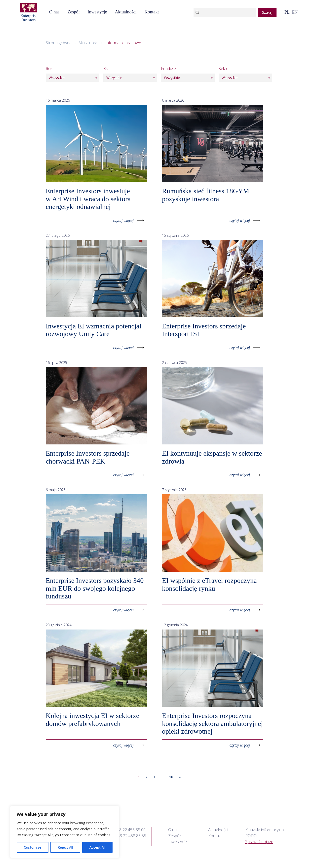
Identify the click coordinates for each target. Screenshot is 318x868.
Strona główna (59, 43)
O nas (54, 12)
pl (287, 12)
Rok (49, 69)
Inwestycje (97, 12)
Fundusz (169, 69)
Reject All (65, 847)
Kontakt (152, 12)
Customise (33, 847)
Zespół (73, 12)
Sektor (224, 69)
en (295, 12)
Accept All (97, 847)
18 (171, 777)
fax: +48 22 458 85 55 (127, 836)
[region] (65, 832)
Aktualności (126, 12)
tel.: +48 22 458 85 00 (127, 830)
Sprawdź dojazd (259, 842)
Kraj (107, 69)
